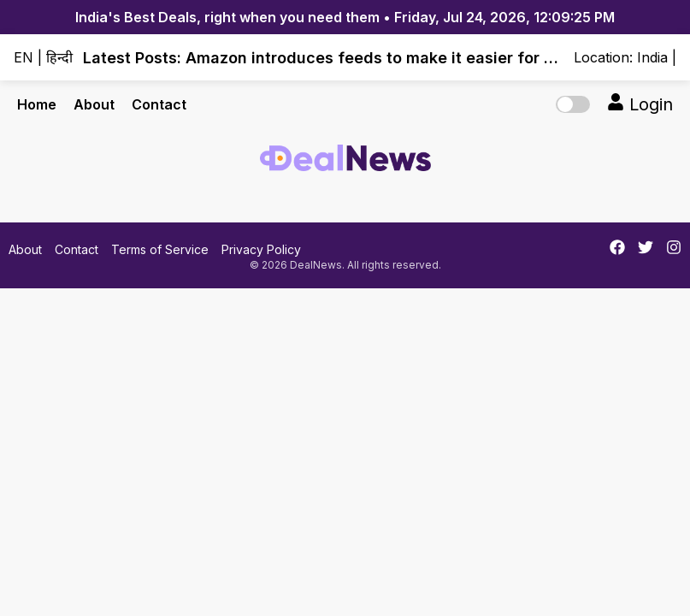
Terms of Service (160, 249)
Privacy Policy (261, 249)
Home (37, 104)
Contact (159, 104)
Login (640, 104)
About (94, 104)
